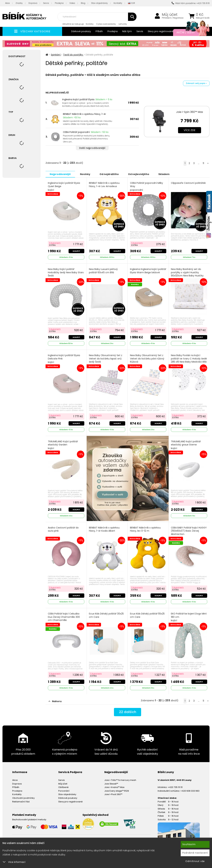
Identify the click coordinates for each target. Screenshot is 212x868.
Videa (72, 3)
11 (203, 163)
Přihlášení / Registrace (173, 18)
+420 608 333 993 (190, 790)
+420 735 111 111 (175, 787)
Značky (19, 3)
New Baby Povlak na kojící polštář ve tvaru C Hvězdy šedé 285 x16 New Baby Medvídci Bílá (189, 360)
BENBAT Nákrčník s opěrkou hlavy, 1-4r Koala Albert (104, 529)
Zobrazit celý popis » (196, 83)
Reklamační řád (21, 801)
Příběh (99, 31)
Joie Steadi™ (111, 783)
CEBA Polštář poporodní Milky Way (146, 186)
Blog (83, 3)
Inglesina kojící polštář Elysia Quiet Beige (64, 186)
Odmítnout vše (195, 861)
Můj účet (170, 15)
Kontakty (118, 3)
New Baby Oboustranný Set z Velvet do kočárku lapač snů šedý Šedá (106, 358)
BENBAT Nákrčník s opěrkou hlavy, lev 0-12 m (145, 529)
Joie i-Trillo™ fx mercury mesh (120, 780)
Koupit (76, 251)
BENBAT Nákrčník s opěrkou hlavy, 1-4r (84, 114)
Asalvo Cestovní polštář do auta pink (63, 529)
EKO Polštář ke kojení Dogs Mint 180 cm (189, 617)
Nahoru (55, 701)
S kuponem (55, 243)
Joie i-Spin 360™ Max (190, 112)
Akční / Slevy (190, 32)
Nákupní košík (203, 18)
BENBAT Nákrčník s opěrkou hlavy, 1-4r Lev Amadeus (104, 185)
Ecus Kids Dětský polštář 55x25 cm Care (147, 615)
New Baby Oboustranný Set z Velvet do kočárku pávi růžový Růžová (147, 358)
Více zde (190, 130)
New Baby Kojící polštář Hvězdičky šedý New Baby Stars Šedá (66, 274)
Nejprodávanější (60, 174)
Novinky (85, 174)
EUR (132, 3)
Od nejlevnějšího (139, 174)
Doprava (33, 3)
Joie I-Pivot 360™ (113, 794)
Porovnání (64, 790)
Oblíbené (63, 787)
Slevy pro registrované (161, 31)
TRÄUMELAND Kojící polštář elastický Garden (63, 445)
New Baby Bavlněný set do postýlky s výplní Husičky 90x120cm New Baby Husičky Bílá (187, 274)
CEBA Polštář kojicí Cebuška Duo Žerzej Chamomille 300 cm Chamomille (64, 618)
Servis (46, 3)
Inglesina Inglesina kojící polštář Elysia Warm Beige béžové (148, 271)
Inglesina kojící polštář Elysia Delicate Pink (64, 358)
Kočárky (90, 24)
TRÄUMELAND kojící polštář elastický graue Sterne (186, 445)
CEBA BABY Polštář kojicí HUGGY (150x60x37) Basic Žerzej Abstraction (189, 532)
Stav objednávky (99, 3)
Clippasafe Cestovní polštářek (188, 183)
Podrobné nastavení (195, 853)
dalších (128, 712)
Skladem (165, 174)
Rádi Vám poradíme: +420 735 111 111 (191, 3)
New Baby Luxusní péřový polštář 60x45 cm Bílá (104, 271)
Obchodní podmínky (23, 797)
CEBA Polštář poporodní (76, 132)
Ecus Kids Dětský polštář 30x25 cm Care (106, 615)
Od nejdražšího (110, 174)
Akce (7, 3)
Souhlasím (189, 844)
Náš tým (127, 31)
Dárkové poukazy (81, 31)
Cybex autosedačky (106, 24)
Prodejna (59, 3)
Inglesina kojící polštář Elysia (78, 99)
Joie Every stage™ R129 (117, 790)
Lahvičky (123, 24)
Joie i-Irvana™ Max (114, 787)
